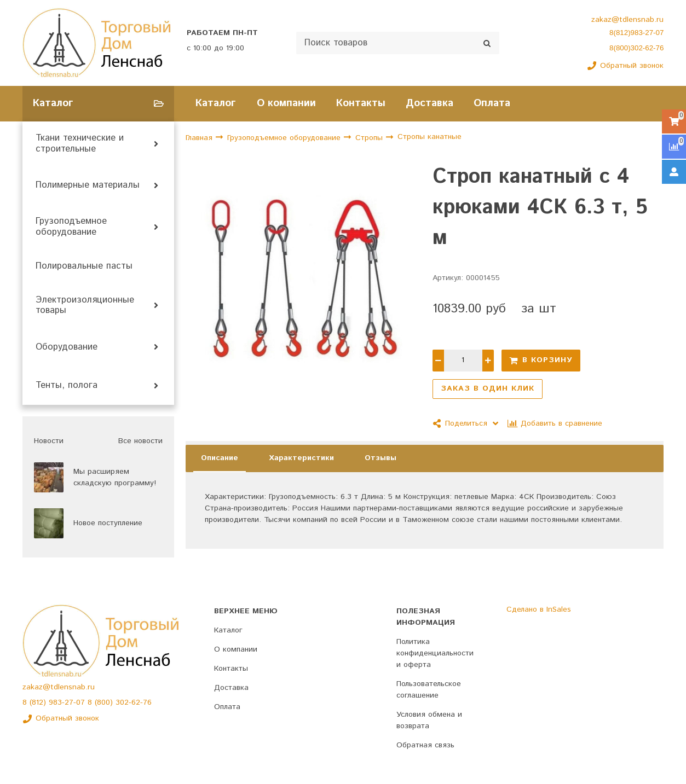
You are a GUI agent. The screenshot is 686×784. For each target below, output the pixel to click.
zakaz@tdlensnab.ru (627, 20)
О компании (286, 103)
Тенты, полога (67, 386)
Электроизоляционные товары (85, 306)
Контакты (361, 103)
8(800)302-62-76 (636, 48)
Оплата (492, 103)
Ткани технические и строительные (80, 144)
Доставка (430, 103)
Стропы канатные (430, 137)
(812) (39, 702)
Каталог (216, 103)
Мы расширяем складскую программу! (115, 477)
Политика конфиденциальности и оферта (435, 653)
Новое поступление (108, 523)
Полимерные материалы (88, 185)
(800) (105, 702)
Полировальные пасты (84, 266)
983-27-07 (68, 702)
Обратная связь (425, 745)
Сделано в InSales (539, 609)
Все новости (140, 441)
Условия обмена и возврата (429, 720)
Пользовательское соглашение (429, 690)
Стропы (370, 138)
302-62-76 (134, 702)
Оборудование (67, 347)
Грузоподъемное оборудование (71, 227)
